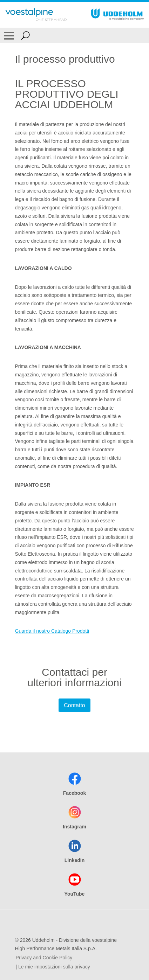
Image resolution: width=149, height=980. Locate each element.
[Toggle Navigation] (9, 35)
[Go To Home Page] (36, 15)
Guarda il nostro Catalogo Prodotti (52, 631)
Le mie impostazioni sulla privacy (54, 967)
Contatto (74, 705)
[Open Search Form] (25, 35)
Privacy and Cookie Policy (44, 958)
